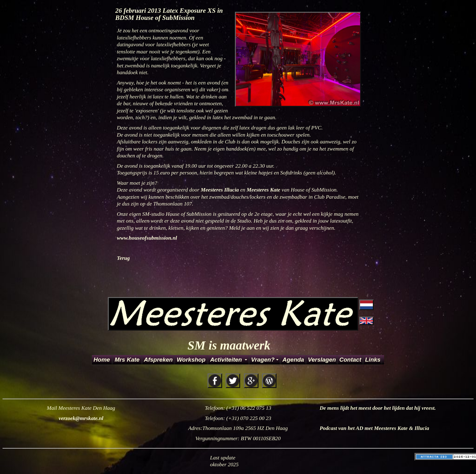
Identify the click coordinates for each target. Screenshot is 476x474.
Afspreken (158, 360)
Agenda (293, 360)
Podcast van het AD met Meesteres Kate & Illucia (375, 428)
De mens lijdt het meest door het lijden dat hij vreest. (378, 408)
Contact (350, 360)
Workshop (191, 360)
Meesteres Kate (264, 190)
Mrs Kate (127, 360)
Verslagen (322, 360)
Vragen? (263, 360)
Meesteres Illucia (220, 190)
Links (373, 360)
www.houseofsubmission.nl (147, 238)
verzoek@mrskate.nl (81, 418)
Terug (123, 258)
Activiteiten (226, 360)
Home (102, 360)
